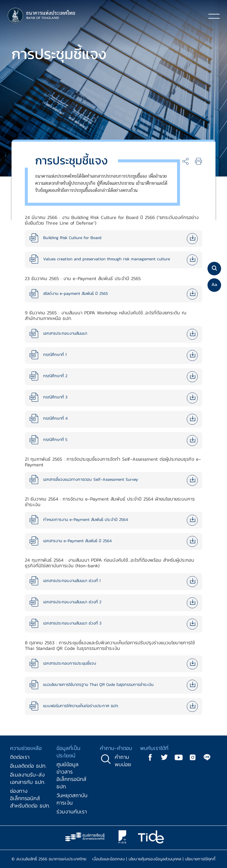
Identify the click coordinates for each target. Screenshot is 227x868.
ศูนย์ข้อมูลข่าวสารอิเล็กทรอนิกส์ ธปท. (71, 775)
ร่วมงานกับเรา (72, 811)
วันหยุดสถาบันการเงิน (72, 799)
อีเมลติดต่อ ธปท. (28, 766)
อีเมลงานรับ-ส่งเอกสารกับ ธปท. (28, 778)
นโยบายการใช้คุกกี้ (200, 859)
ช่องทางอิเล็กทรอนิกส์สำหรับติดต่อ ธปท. (30, 798)
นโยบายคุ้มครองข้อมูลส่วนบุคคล (155, 859)
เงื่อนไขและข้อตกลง (108, 859)
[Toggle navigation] (214, 16)
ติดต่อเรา (20, 757)
